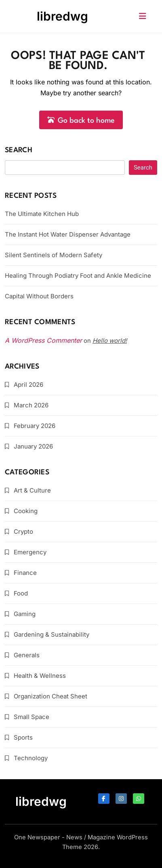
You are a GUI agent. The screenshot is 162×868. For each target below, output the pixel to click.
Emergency (30, 552)
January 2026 (33, 446)
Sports (23, 737)
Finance (25, 573)
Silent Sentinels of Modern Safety (54, 255)
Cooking (26, 511)
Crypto (23, 531)
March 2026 (31, 405)
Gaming (25, 614)
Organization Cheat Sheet (50, 696)
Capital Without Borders (39, 296)
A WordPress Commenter (43, 340)
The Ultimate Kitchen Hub (42, 214)
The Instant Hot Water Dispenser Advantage (68, 234)
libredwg (62, 16)
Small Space (32, 717)
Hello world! (110, 341)
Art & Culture (32, 490)
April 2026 (28, 385)
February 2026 (35, 426)
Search (19, 150)
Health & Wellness (40, 676)
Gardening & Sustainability (52, 634)
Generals (27, 655)
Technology (31, 758)
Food (21, 593)
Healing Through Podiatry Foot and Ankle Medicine (78, 276)
